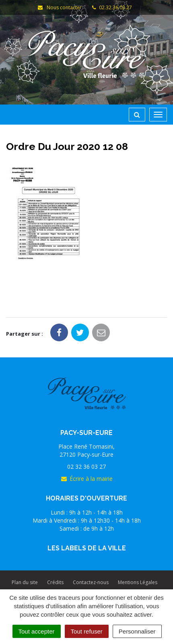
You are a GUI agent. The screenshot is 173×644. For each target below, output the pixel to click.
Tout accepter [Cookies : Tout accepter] (37, 631)
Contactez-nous (91, 582)
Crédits (55, 582)
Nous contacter (59, 7)
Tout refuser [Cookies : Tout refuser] (87, 631)
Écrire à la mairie (86, 479)
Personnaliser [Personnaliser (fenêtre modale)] (137, 631)
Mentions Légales (138, 582)
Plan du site (25, 582)
